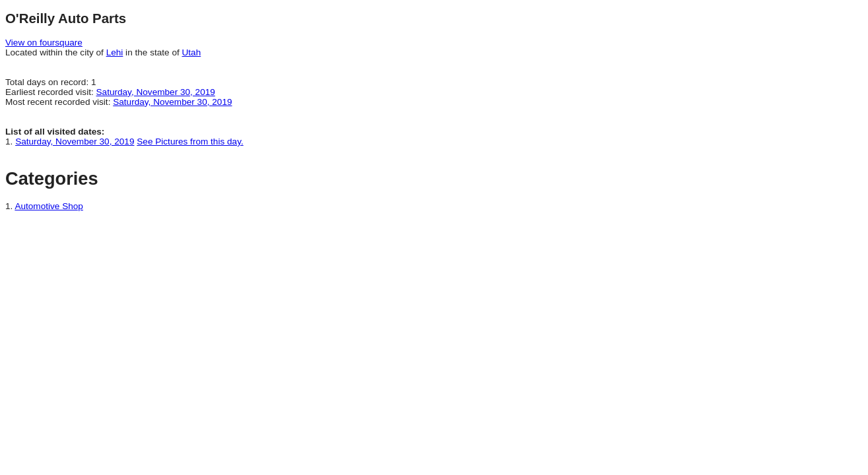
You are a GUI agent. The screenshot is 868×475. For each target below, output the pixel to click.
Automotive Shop (49, 206)
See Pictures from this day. (190, 142)
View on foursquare (44, 43)
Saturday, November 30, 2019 (156, 92)
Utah (192, 52)
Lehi (115, 52)
